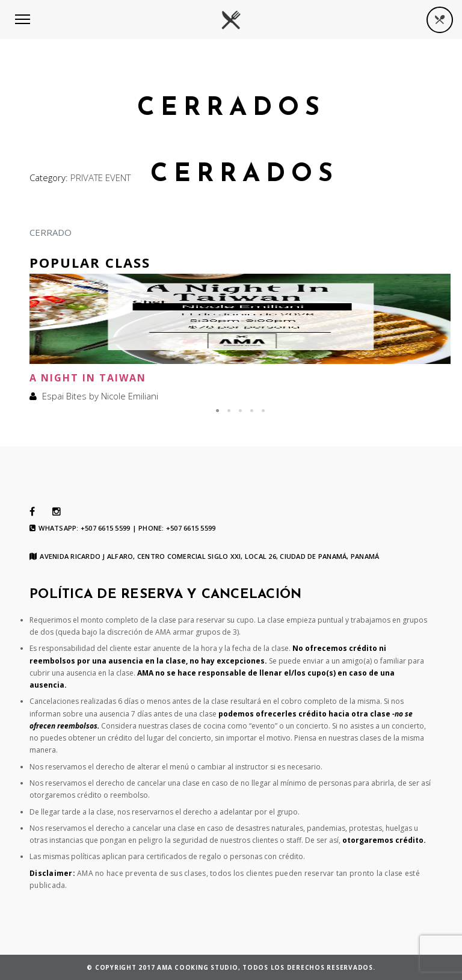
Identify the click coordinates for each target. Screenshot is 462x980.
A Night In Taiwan (88, 378)
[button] (217, 411)
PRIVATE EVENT (100, 177)
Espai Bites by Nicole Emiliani (100, 396)
